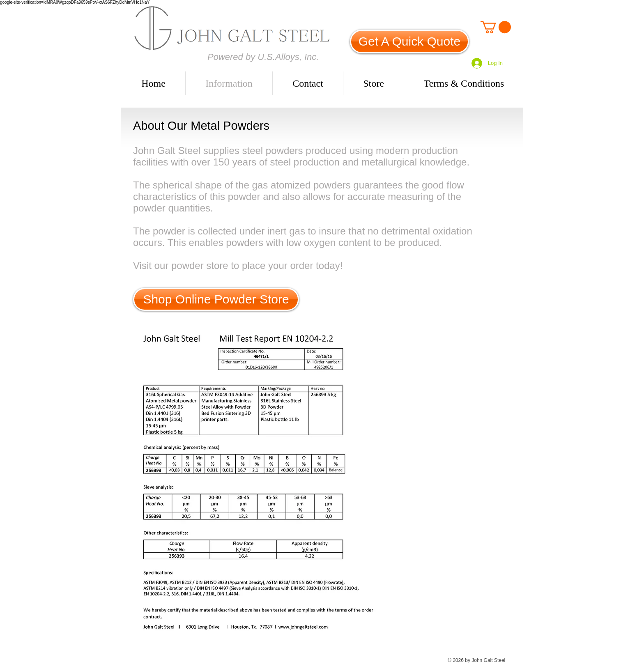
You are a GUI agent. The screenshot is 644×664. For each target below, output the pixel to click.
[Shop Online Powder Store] (216, 299)
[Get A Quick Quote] (409, 41)
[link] (496, 27)
